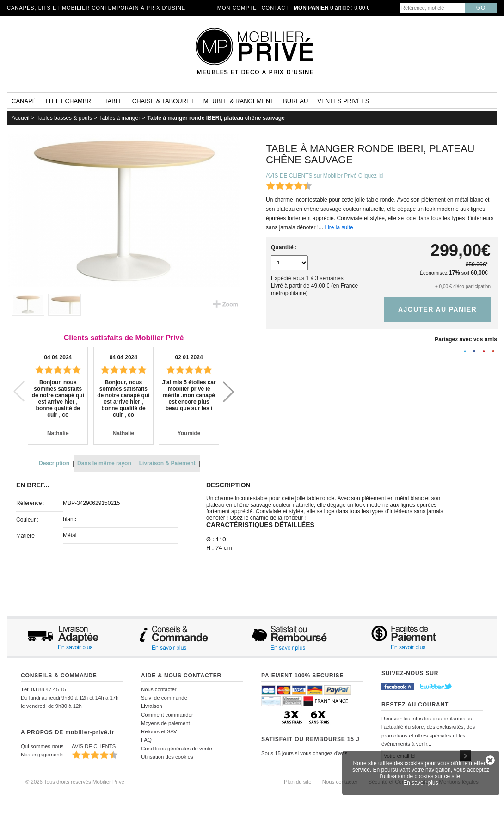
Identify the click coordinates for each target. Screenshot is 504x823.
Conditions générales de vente (177, 749)
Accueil (21, 118)
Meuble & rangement (239, 101)
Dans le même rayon (104, 463)
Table (114, 101)
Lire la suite (339, 227)
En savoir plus (421, 783)
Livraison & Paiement (167, 463)
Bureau (295, 101)
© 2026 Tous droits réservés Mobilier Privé (75, 782)
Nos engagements (42, 755)
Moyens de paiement (166, 723)
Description (54, 463)
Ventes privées (343, 101)
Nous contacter (159, 689)
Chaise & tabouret (163, 101)
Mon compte (237, 8)
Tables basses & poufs (64, 118)
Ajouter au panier (437, 309)
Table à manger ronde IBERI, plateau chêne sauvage (216, 118)
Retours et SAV (159, 731)
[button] (228, 392)
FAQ (146, 740)
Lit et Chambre (70, 101)
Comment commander (167, 715)
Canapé (24, 101)
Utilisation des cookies (167, 757)
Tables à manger (120, 118)
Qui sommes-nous (42, 746)
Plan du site (298, 782)
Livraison (152, 706)
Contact (275, 8)
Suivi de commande (164, 698)
